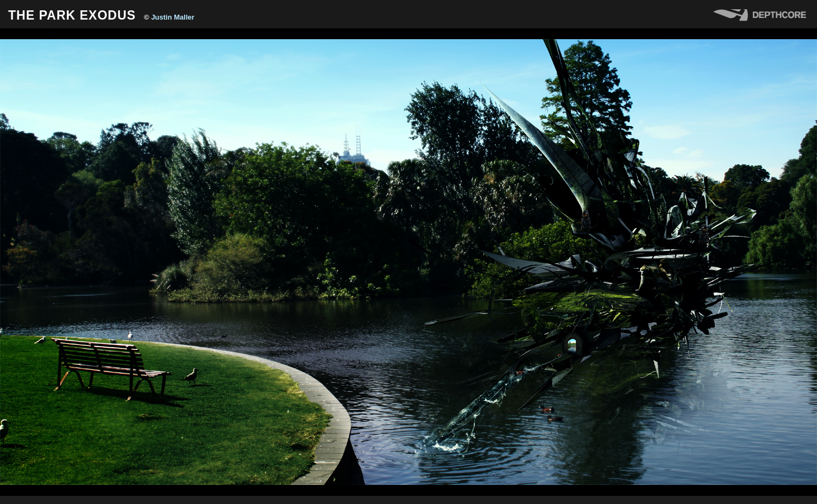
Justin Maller (172, 17)
